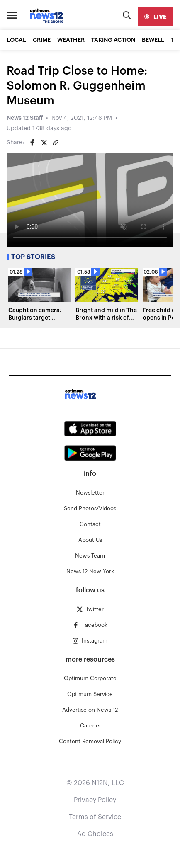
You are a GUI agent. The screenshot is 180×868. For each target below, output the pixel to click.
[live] (156, 17)
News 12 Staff (25, 118)
